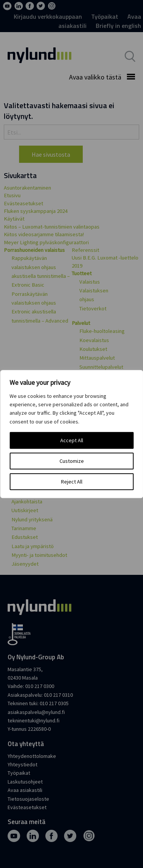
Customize (72, 461)
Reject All (72, 482)
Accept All (72, 440)
